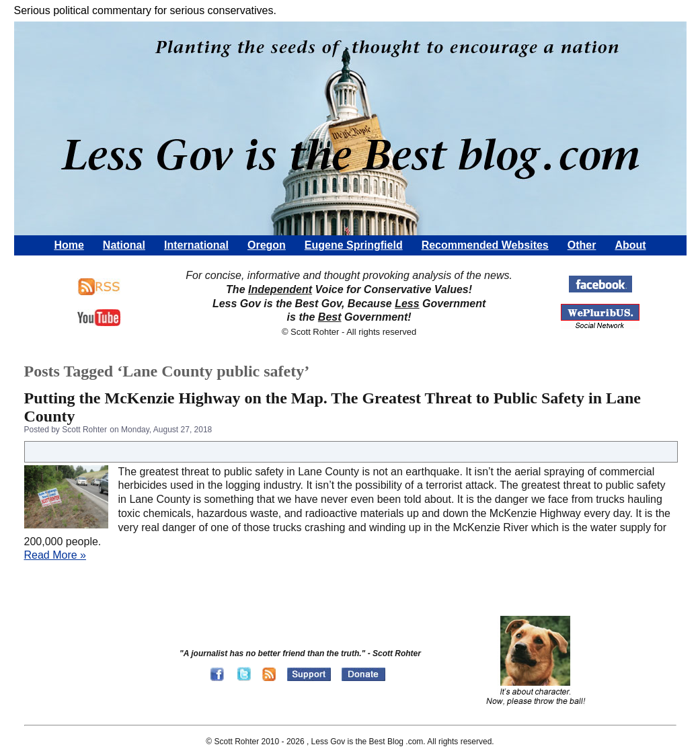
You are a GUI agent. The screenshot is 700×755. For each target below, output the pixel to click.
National (124, 245)
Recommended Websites (485, 245)
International (196, 245)
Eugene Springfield (354, 245)
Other (582, 245)
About (630, 245)
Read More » (55, 555)
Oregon (267, 245)
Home (69, 245)
